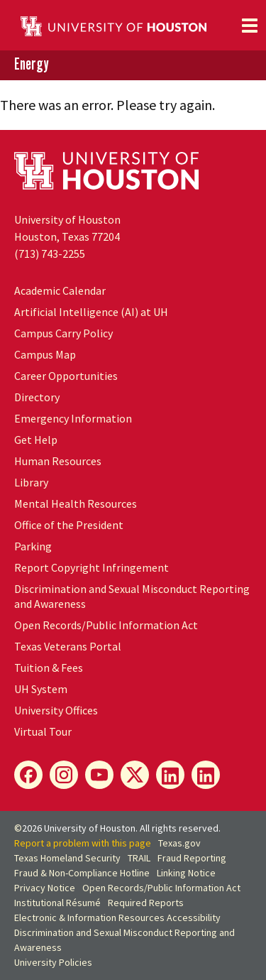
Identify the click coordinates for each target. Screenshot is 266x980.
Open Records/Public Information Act (106, 625)
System (41, 689)
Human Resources (58, 461)
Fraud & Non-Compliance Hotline (82, 873)
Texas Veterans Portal (68, 646)
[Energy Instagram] (64, 775)
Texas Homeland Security (67, 858)
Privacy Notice (45, 888)
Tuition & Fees (49, 668)
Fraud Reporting (192, 858)
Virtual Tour (43, 731)
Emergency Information (73, 418)
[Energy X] (135, 775)
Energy (32, 64)
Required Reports (146, 903)
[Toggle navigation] (250, 26)
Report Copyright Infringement (92, 567)
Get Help (36, 440)
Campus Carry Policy (63, 333)
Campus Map (45, 354)
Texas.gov (179, 843)
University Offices (56, 710)
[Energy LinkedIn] (170, 775)
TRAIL (139, 858)
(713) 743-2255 (50, 254)
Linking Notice (186, 873)
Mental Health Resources (76, 503)
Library (31, 482)
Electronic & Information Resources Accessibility (117, 918)
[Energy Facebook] (28, 775)
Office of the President (69, 525)
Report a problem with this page (83, 843)
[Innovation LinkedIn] (206, 775)
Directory (37, 397)
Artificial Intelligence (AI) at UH (91, 312)
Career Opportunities (66, 376)
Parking (33, 546)
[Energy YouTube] (99, 775)
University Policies (53, 962)
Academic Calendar (60, 290)
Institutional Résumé (57, 903)
